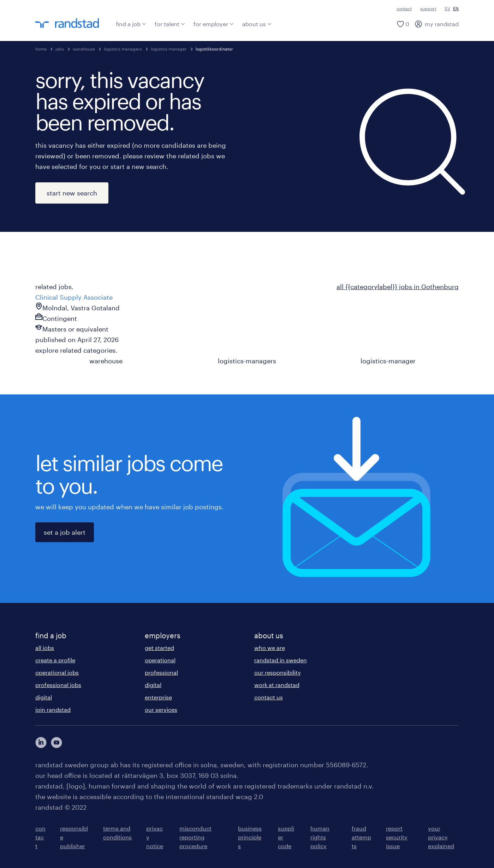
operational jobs (57, 672)
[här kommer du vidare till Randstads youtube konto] (56, 743)
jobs (60, 49)
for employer (214, 24)
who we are (270, 648)
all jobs (45, 648)
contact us (269, 697)
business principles (250, 837)
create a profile (55, 660)
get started (159, 648)
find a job (131, 24)
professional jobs (58, 685)
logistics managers (123, 49)
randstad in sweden (281, 660)
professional (161, 672)
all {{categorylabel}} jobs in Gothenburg (398, 287)
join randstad (53, 709)
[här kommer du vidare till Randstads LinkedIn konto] (41, 743)
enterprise (158, 697)
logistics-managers (247, 361)
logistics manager (169, 49)
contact (404, 8)
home (41, 49)
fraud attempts (361, 837)
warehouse (84, 49)
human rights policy (320, 837)
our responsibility (278, 672)
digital (44, 697)
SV (447, 8)
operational (160, 660)
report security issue (397, 837)
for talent (170, 24)
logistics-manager (388, 361)
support (428, 8)
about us (257, 24)
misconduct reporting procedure (195, 837)
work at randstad (277, 685)
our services (161, 709)
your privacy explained (441, 837)
